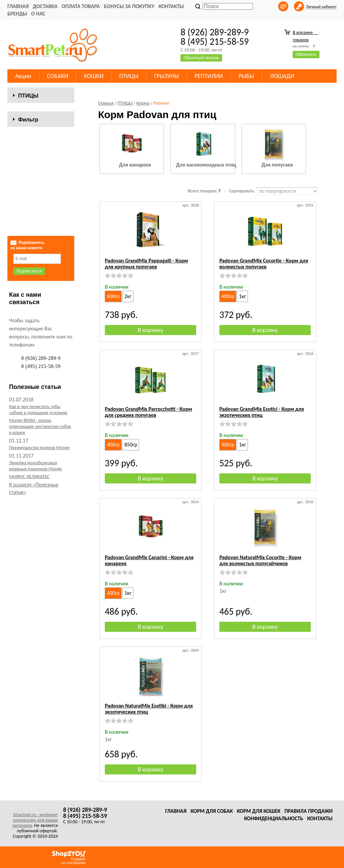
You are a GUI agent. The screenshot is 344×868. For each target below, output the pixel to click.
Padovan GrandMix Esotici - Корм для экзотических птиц (262, 412)
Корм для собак (212, 811)
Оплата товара (81, 6)
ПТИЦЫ (129, 76)
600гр (113, 296)
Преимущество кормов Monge (39, 463)
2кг (128, 296)
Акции (23, 76)
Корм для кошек (259, 811)
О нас (38, 14)
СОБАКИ (58, 76)
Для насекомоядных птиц (206, 165)
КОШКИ (94, 76)
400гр (228, 296)
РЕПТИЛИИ (209, 76)
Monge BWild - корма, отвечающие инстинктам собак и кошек (40, 442)
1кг (242, 296)
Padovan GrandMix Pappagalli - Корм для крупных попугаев (146, 264)
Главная (18, 6)
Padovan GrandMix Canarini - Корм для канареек (149, 560)
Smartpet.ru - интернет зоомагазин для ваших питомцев (35, 820)
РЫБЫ (246, 76)
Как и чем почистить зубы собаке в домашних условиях (38, 425)
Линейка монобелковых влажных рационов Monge (36, 481)
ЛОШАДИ (282, 76)
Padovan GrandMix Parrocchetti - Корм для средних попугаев (148, 412)
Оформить (306, 54)
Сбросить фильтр (41, 227)
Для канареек (135, 165)
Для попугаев (277, 165)
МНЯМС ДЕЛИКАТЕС (29, 492)
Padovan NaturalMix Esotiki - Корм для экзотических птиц (149, 709)
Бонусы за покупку (129, 6)
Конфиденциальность (273, 818)
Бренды (17, 14)
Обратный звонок (201, 58)
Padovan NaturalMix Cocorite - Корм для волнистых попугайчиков (260, 560)
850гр (131, 445)
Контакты (171, 6)
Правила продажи (309, 811)
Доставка (45, 6)
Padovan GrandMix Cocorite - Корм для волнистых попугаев (264, 264)
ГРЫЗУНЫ (167, 76)
